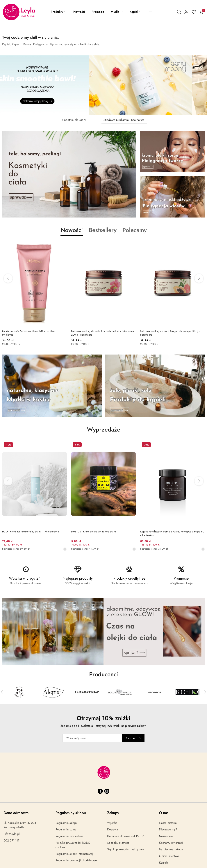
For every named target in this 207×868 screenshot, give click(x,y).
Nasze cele (166, 836)
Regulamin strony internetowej (74, 854)
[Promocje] (98, 12)
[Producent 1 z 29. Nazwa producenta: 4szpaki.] (20, 692)
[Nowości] (79, 12)
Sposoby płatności (119, 843)
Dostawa (113, 830)
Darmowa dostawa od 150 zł (125, 836)
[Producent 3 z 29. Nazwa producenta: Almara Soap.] (87, 692)
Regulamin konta (66, 830)
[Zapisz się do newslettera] (92, 738)
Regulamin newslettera (69, 836)
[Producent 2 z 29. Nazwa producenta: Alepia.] (53, 692)
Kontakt (164, 863)
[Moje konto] (186, 12)
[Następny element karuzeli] (202, 692)
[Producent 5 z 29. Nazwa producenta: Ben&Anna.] (154, 692)
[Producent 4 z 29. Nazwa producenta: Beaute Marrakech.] (120, 692)
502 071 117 (11, 841)
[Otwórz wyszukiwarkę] (179, 12)
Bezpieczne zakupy (171, 849)
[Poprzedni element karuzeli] (5, 692)
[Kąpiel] (136, 12)
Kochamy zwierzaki (171, 843)
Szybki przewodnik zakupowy (126, 849)
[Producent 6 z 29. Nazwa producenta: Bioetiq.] (187, 692)
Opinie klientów (169, 856)
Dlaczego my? (168, 830)
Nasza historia (168, 823)
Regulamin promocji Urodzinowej (77, 860)
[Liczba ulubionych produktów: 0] (194, 12)
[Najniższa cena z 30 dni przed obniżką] (65, 549)
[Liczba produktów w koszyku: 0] (201, 12)
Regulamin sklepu (67, 823)
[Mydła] (117, 12)
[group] (103, 85)
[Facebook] (100, 791)
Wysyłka (112, 823)
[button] (59, 12)
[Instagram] (107, 791)
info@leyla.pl (12, 834)
